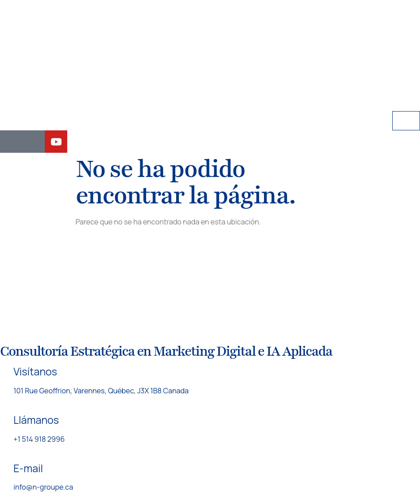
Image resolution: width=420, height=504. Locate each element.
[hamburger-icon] (406, 121)
